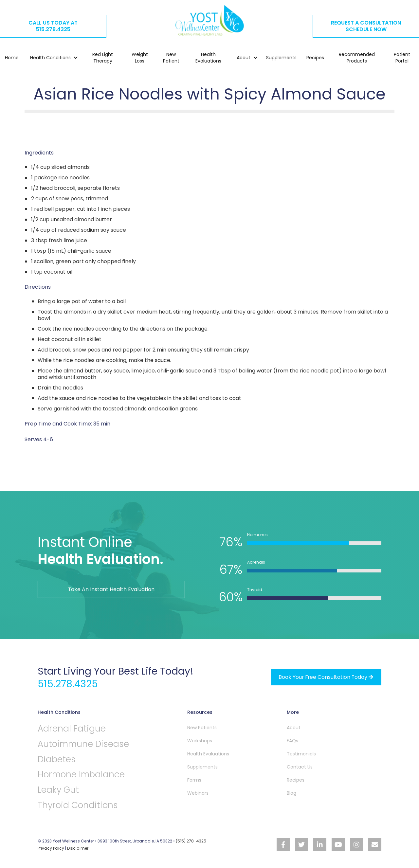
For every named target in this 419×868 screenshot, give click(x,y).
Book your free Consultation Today (325, 677)
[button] (51, 58)
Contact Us (300, 767)
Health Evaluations (208, 58)
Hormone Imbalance (82, 775)
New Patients (202, 727)
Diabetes (57, 759)
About (294, 727)
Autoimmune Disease (85, 744)
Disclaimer (78, 848)
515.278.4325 (69, 684)
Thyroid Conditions (79, 805)
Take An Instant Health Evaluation (111, 589)
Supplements (281, 58)
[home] (209, 20)
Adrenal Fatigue (72, 728)
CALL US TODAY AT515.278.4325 (53, 26)
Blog (291, 793)
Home (12, 58)
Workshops (200, 740)
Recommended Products (357, 58)
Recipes (315, 58)
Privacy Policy (51, 848)
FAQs (292, 740)
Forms (194, 780)
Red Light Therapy (103, 58)
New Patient (171, 58)
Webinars (198, 793)
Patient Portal (402, 58)
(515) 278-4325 (191, 841)
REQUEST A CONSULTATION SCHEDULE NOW (366, 26)
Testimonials (301, 753)
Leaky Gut (58, 790)
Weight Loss (140, 58)
